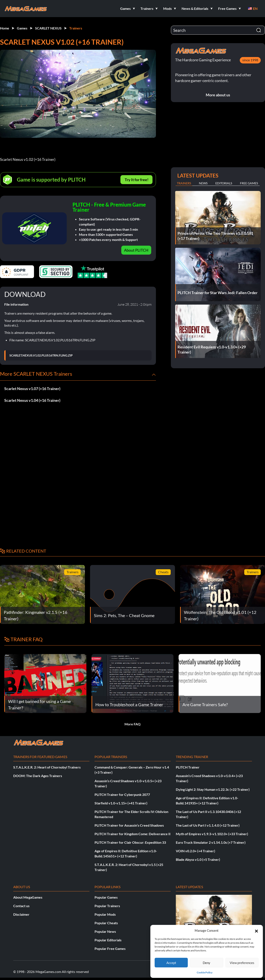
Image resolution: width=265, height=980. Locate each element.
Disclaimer (21, 914)
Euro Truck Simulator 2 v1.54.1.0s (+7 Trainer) (211, 842)
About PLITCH (136, 250)
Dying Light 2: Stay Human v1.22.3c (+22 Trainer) (213, 789)
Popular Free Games (110, 948)
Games (22, 28)
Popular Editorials (108, 940)
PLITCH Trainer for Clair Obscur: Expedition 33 (130, 842)
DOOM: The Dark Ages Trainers (38, 776)
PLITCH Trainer (188, 767)
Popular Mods (105, 914)
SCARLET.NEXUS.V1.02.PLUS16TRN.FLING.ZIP (41, 355)
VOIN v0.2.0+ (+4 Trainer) (195, 851)
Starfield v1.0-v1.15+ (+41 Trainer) (121, 803)
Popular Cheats (106, 923)
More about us (218, 95)
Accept (171, 963)
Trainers (76, 28)
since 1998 (250, 60)
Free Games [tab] (249, 183)
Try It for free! (137, 180)
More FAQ (132, 724)
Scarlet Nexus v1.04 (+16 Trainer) (32, 400)
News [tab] (203, 183)
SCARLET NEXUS (48, 28)
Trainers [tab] (184, 183)
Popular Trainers (107, 906)
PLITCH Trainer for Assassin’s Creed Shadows (129, 825)
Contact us (21, 906)
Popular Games (106, 897)
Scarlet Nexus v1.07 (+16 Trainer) (32, 389)
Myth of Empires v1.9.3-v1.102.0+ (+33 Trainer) (212, 834)
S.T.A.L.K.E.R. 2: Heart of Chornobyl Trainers (47, 767)
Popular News (105, 931)
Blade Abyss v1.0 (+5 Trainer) (198, 859)
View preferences (242, 963)
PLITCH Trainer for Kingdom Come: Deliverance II (132, 834)
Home (5, 28)
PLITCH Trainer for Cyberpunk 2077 (122, 794)
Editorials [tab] (224, 183)
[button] (256, 930)
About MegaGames (28, 897)
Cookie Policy (205, 972)
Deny (207, 963)
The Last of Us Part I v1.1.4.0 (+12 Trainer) (208, 825)
